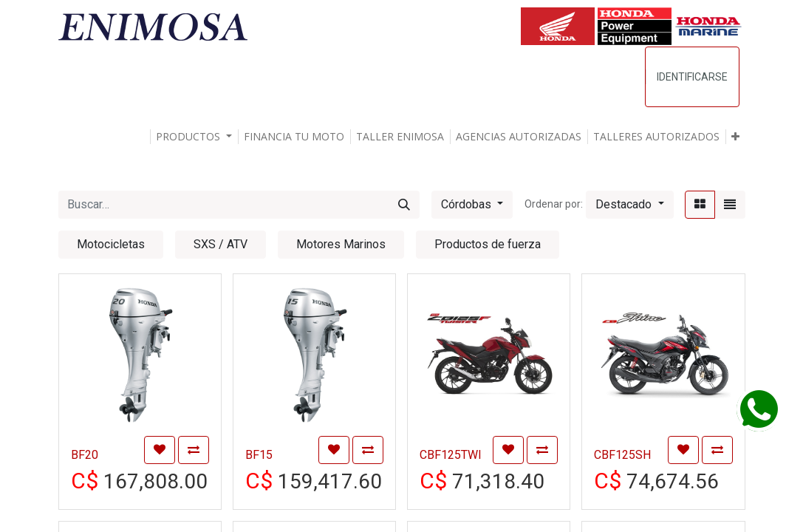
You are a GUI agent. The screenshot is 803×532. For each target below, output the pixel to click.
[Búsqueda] (404, 205)
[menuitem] (294, 137)
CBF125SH (622, 455)
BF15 (259, 455)
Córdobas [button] (468, 204)
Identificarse (692, 77)
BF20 (85, 455)
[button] (735, 137)
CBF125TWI (451, 455)
